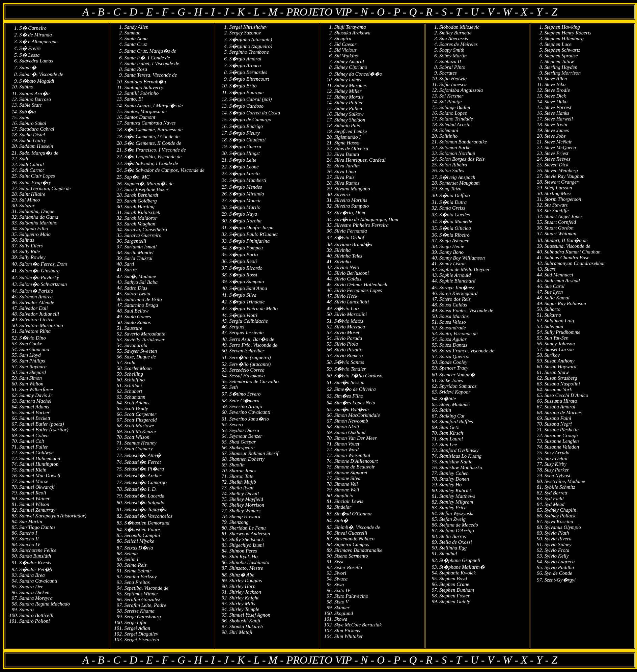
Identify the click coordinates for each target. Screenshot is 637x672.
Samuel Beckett (35, 418)
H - (203, 12)
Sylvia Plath (557, 533)
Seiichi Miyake (139, 541)
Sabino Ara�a (34, 93)
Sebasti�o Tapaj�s (145, 509)
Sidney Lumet (348, 80)
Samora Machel (35, 401)
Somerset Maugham (460, 183)
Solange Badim (455, 107)
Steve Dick (555, 96)
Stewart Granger (561, 182)
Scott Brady (136, 408)
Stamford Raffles (456, 422)
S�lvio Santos (349, 362)
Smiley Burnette (455, 33)
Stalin (445, 410)
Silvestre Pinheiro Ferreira (361, 225)
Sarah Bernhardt (141, 195)
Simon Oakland (350, 432)
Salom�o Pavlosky (39, 277)
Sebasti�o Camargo (145, 482)
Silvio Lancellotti (351, 302)
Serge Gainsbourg (142, 617)
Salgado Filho (34, 229)
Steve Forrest (558, 107)
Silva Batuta (347, 154)
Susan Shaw (556, 372)
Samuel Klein (33, 470)
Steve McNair (558, 142)
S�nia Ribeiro (454, 235)
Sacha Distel (32, 135)
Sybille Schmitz (560, 487)
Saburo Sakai (33, 123)
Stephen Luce (558, 44)
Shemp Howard (245, 516)
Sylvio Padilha (559, 567)
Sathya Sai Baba (141, 282)
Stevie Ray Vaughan (564, 176)
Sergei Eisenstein (142, 640)
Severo (236, 425)
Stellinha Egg (453, 548)
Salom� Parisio (36, 291)
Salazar (27, 206)
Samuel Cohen (34, 435)
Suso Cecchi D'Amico (566, 395)
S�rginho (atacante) (251, 39)
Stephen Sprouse (561, 56)
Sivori (340, 573)
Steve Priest (556, 153)
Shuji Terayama (350, 27)
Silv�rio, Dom (350, 213)
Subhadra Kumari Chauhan (572, 252)
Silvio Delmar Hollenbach (361, 285)
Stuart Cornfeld (560, 222)
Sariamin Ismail (140, 247)
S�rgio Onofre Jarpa (251, 227)
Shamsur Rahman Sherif (254, 453)
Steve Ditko (556, 102)
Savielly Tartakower (144, 340)
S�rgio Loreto (244, 173)
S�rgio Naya (243, 214)
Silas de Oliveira (351, 149)
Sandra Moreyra (36, 598)
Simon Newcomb (351, 421)
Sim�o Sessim (349, 382)
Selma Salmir (138, 571)
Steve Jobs (555, 136)
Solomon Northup (457, 153)
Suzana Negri (558, 424)
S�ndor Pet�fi (36, 569)
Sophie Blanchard (457, 281)
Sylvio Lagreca (559, 562)
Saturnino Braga (141, 305)
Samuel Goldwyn (36, 453)
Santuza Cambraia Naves (150, 123)
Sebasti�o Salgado (144, 503)
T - (463, 12)
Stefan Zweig (452, 519)
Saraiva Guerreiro (143, 235)
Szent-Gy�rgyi (560, 580)
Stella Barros (453, 536)
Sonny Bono (451, 252)
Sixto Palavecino (351, 596)
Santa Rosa (136, 69)
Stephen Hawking (562, 27)
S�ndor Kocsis (35, 563)
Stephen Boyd (453, 579)
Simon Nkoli (347, 427)
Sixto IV (342, 590)
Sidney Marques (350, 85)
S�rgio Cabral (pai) (250, 99)
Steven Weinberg (561, 170)
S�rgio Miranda (246, 194)
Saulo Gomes (138, 317)
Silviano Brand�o (353, 244)
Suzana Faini (558, 418)
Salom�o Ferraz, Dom (43, 264)
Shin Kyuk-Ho (243, 557)
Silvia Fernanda (350, 231)
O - (385, 12)
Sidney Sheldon (350, 120)
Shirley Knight (244, 598)
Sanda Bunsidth (35, 556)
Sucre (550, 269)
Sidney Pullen (348, 108)
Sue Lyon (553, 292)
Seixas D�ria (139, 548)
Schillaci (133, 385)
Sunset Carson (559, 349)
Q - (417, 12)
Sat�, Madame (140, 276)
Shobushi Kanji (245, 621)
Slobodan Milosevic (459, 27)
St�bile (448, 399)
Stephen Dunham (457, 590)
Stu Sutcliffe (556, 211)
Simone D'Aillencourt (356, 461)
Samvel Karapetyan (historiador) (53, 516)
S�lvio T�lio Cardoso (358, 376)
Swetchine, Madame (565, 481)
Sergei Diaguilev (141, 634)
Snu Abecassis (454, 38)
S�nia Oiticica (455, 228)
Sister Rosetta (348, 567)
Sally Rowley (32, 257)
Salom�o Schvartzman (43, 284)
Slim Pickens (347, 630)
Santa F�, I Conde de (147, 58)
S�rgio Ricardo (246, 268)
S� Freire (30, 48)
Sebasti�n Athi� (143, 455)
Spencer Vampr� (457, 375)
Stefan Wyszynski (456, 513)
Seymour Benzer (246, 436)
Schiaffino (134, 380)
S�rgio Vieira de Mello (253, 308)
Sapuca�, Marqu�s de (149, 184)
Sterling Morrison (562, 73)
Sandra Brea (32, 575)
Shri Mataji (241, 632)
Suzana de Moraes (563, 412)
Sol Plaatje (450, 102)
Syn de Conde (558, 573)
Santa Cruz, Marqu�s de (150, 51)
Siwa (339, 585)
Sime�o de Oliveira (355, 389)
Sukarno (553, 315)
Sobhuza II (450, 61)
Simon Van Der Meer (355, 438)
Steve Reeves (557, 159)
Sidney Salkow (349, 114)
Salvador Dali (34, 308)
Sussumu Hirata (560, 401)
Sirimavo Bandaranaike (358, 550)
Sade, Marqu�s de (39, 153)
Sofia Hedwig (453, 79)
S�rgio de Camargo (250, 119)
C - (121, 12)
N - (369, 12)
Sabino (26, 87)
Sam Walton (31, 384)
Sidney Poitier (348, 103)
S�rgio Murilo (245, 207)
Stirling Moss (558, 193)
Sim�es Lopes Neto (355, 403)
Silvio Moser (347, 332)
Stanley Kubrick (455, 490)
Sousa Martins (454, 316)
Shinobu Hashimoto (249, 562)
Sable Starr (31, 105)
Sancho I (28, 533)
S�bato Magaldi (37, 81)
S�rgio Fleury (244, 133)
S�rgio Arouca (245, 65)
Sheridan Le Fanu (247, 528)
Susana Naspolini (562, 384)
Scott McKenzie (140, 431)
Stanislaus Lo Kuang (460, 456)
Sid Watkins (346, 56)
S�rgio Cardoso (246, 106)
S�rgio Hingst (244, 153)
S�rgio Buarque (246, 92)
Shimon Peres (243, 551)
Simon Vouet (347, 444)
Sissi (339, 562)
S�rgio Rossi (243, 275)
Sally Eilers (31, 246)
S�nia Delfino (454, 195)
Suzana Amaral (560, 407)
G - (186, 12)
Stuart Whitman (560, 234)
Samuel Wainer (35, 499)
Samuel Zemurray (37, 510)
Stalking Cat (452, 416)
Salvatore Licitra (36, 320)
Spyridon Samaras (458, 386)
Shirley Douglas (245, 581)
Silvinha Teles (348, 256)
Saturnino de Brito (143, 299)
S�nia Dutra (453, 202)
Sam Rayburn (33, 367)
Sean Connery (139, 449)
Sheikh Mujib (243, 482)
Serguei (237, 327)
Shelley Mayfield (246, 499)
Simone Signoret (351, 473)
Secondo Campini (142, 535)
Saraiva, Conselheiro (146, 230)
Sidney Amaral (349, 61)
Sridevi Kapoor (455, 392)
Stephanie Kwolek (458, 573)
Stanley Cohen (454, 473)
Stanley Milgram (456, 502)
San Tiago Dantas (37, 527)
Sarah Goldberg (141, 201)
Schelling (134, 374)
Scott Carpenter (140, 414)
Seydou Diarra (244, 430)
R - (434, 12)
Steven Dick (556, 165)
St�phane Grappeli (460, 560)
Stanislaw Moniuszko (461, 467)
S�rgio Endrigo (246, 126)
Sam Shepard (33, 372)
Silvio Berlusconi (351, 273)
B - (106, 12)
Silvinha (342, 250)
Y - (544, 12)
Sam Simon (31, 378)
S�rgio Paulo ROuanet (253, 234)
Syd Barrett (556, 493)
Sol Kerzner (451, 96)
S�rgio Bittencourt (249, 79)
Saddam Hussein (36, 146)
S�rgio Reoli (243, 261)
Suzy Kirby (555, 464)
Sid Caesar (345, 44)
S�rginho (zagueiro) (251, 46)
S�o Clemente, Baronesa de (153, 130)
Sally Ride (30, 251)
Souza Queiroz (454, 356)
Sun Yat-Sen (556, 338)
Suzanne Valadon (562, 447)
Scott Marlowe (139, 426)
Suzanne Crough (561, 435)
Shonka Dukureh (246, 626)
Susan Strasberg (561, 378)
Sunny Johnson (559, 344)
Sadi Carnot (32, 170)
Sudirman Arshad (562, 280)
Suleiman (554, 326)
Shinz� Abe (242, 575)
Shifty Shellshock (246, 539)
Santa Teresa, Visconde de (150, 75)
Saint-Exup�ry (35, 183)
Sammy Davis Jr (36, 395)
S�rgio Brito (243, 86)
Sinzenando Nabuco (354, 539)
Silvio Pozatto (348, 350)
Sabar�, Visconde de (41, 74)
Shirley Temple (244, 609)
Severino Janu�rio (249, 419)
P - (401, 12)
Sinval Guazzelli (351, 533)
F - (170, 12)
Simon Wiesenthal (352, 455)
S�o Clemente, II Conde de (153, 143)
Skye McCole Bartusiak (358, 625)
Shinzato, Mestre (246, 568)
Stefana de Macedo (459, 525)
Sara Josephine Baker (146, 189)
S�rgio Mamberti (248, 180)
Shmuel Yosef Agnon (250, 615)
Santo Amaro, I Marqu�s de (153, 106)
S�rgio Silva (243, 295)
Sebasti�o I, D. (141, 489)
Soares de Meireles (459, 44)
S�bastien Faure (142, 530)
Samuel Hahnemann (40, 458)
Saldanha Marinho (38, 223)
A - (90, 12)
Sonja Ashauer (454, 241)
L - (261, 12)
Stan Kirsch (451, 433)
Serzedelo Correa (247, 370)
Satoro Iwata (137, 294)
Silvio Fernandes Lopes (358, 290)
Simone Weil (347, 490)
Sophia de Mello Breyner (465, 269)
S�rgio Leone (244, 167)
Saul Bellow (136, 311)
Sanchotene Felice (38, 550)
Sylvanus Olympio (563, 527)
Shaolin (237, 465)
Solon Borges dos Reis (462, 159)
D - (138, 12)
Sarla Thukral (138, 258)
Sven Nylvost (557, 476)
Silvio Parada (348, 338)
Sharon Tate (241, 476)
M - (278, 12)
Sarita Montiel (139, 252)
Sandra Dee (31, 587)
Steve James (557, 130)
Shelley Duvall (244, 493)
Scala (130, 362)
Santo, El (133, 99)
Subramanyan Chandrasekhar (575, 263)
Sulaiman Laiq (559, 321)
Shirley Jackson (245, 592)
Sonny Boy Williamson (462, 258)
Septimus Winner (141, 594)
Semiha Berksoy (140, 576)
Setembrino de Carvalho (254, 381)
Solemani (449, 130)
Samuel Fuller (34, 447)
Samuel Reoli (33, 493)
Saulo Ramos (137, 322)
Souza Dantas (453, 345)
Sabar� (28, 68)
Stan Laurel (451, 439)
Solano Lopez (453, 113)
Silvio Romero (348, 355)
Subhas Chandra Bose (567, 258)
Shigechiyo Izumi (246, 545)
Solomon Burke (455, 147)
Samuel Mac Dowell (40, 476)
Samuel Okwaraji (37, 487)
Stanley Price (453, 508)
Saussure (133, 328)
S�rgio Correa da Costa (255, 113)
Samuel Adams (34, 407)
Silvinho (342, 262)
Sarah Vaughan (140, 224)
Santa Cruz (135, 44)
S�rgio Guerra (245, 146)
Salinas (27, 240)
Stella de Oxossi (456, 542)
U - (479, 12)
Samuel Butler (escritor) (44, 430)
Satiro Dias (136, 288)
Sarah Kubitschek (142, 212)
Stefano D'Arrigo (457, 531)
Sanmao (132, 33)
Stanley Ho (450, 485)
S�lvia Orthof (349, 238)
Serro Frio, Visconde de (253, 345)
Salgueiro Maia (35, 234)
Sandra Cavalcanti (38, 581)
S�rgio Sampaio (246, 281)
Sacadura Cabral (37, 129)
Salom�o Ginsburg (39, 271)
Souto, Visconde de (458, 333)
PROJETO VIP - (322, 12)
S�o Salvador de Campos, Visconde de (164, 170)
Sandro (26, 610)
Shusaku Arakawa (352, 33)
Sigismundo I (347, 137)
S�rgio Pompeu (246, 248)
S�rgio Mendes (245, 187)
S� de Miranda (36, 35)
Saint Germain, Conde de (45, 188)
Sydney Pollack (560, 516)
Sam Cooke (31, 344)
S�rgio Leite (243, 160)
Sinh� (341, 520)
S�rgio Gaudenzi (247, 140)
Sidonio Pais (347, 126)
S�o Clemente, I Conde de (152, 136)
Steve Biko (555, 84)
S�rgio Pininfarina (249, 241)
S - (449, 12)
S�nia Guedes (454, 215)
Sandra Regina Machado (45, 604)
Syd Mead (554, 504)
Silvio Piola (346, 344)
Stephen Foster (454, 596)
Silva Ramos (347, 183)
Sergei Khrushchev (248, 27)
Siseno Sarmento (351, 556)
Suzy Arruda (557, 453)
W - (512, 12)
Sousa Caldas (453, 305)
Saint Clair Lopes (37, 176)
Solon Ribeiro (453, 165)
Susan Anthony (559, 361)
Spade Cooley (453, 362)
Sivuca (341, 579)
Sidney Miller (348, 91)
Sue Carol (554, 286)
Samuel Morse (34, 481)
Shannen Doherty (247, 459)
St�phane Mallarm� (462, 567)
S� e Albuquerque (38, 42)
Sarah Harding (139, 207)
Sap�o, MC (137, 177)
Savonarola (136, 345)
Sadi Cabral (32, 164)
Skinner (342, 608)
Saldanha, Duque (37, 211)
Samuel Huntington (39, 464)
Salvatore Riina (35, 331)
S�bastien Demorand (147, 523)
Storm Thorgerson (563, 199)
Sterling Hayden (561, 67)
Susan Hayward (560, 367)
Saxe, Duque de (140, 357)
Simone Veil (346, 484)
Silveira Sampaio (351, 206)
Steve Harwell (559, 119)
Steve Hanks (557, 113)
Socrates (448, 73)
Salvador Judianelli (39, 314)
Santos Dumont (140, 117)
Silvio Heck (346, 296)
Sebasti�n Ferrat (143, 462)
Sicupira (343, 38)
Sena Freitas (137, 582)
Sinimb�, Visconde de (357, 527)
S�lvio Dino (33, 338)
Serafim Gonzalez (142, 599)
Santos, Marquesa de (145, 111)
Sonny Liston (452, 264)
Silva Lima (345, 171)
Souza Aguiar (453, 339)
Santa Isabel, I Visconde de (152, 63)
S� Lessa (29, 55)
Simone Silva (347, 478)
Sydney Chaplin (560, 510)
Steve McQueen (560, 147)
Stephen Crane (454, 584)
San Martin (31, 521)
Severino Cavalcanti (250, 412)
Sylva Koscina (559, 521)
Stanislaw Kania (456, 462)
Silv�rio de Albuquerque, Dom (366, 219)
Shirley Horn (242, 586)
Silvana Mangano (352, 189)
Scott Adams (137, 403)
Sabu (24, 117)
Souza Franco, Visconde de (467, 351)
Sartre (130, 270)
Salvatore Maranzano (41, 325)
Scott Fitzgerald (140, 420)
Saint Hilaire (32, 194)
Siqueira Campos (352, 544)
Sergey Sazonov (245, 33)
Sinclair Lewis (349, 501)
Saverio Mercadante (145, 334)
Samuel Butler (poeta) (41, 424)
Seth (233, 387)
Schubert (133, 391)
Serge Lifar (135, 622)
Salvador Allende (37, 302)
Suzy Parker (557, 470)
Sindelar (343, 507)
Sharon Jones (243, 471)
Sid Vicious (345, 50)
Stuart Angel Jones (563, 216)
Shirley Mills (242, 603)
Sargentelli (135, 241)
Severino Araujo (246, 406)
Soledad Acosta (455, 125)
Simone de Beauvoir (354, 467)
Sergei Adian (137, 628)
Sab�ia (27, 112)
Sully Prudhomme (562, 332)
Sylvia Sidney (558, 544)
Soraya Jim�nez (457, 288)
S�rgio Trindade (247, 302)
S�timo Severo (245, 394)
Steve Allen (556, 79)
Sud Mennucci (559, 275)
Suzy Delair (556, 458)
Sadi (24, 159)
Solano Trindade (456, 119)
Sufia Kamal (557, 298)
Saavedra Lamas (36, 61)
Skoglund (343, 613)
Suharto (552, 309)
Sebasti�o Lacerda (144, 496)
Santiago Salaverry (144, 87)
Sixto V (341, 602)
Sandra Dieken (34, 592)
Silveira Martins (351, 200)
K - (246, 12)
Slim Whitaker (348, 636)
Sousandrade (452, 328)
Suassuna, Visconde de (567, 246)
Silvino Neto (347, 267)
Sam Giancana (34, 349)
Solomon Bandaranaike (463, 142)
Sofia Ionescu (453, 84)
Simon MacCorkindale (357, 415)
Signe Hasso (347, 143)
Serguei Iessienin (246, 332)
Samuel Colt (32, 441)
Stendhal (448, 554)
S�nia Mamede (456, 221)
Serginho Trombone (249, 52)
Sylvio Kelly (556, 556)
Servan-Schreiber (247, 351)
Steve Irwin (556, 125)
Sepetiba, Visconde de (146, 588)
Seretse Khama (139, 611)
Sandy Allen (136, 27)
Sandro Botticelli (36, 615)
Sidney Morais (349, 97)
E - (154, 12)
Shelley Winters (245, 511)
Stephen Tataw (559, 61)
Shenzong (239, 522)
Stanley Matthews (457, 496)
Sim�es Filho (349, 396)
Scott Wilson (137, 437)
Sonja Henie (452, 246)
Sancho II (29, 539)
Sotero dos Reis (455, 299)
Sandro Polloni (35, 621)
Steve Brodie (557, 90)
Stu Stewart (556, 205)
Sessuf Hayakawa (247, 376)
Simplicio (344, 495)
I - (217, 12)
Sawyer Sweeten (141, 351)
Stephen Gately (455, 601)
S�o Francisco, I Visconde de (155, 150)
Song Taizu (450, 189)
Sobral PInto (452, 67)
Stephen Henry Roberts (568, 33)
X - (529, 12)
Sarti (129, 264)
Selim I (131, 559)
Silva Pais (344, 177)
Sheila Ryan (241, 488)
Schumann (135, 397)
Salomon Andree (36, 297)
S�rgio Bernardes (248, 72)
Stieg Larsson (558, 188)
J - (231, 12)
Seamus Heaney (140, 443)
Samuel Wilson (34, 504)
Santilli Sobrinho (141, 93)
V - (495, 12)
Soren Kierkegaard (458, 293)
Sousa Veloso (453, 322)
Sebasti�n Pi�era (144, 469)
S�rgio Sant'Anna (248, 288)
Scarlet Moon (138, 368)
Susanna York (558, 389)
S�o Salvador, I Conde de (151, 163)
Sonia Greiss (452, 208)
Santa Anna (136, 38)
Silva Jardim (347, 166)
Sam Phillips (32, 361)
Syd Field (554, 499)
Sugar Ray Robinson (565, 303)
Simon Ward (346, 450)
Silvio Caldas (348, 279)
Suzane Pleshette (561, 430)
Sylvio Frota (557, 550)
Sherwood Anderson (250, 534)
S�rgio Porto (243, 254)
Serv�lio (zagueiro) (250, 357)
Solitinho (448, 136)
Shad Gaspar (242, 442)
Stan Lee (448, 445)
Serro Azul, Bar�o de (252, 339)
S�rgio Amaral (245, 59)
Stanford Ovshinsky (459, 450)
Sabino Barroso (35, 99)
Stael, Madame (454, 404)
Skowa (341, 619)
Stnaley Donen (454, 479)
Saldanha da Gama (39, 217)
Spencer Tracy (454, 368)
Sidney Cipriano (351, 67)
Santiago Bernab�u (145, 82)
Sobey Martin (453, 56)
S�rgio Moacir (245, 200)
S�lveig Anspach (457, 177)
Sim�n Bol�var (352, 409)
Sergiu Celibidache (248, 321)
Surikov (552, 355)
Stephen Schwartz (562, 50)
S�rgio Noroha (245, 221)
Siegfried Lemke (350, 131)
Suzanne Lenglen (561, 441)
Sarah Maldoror (141, 218)
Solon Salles (452, 170)
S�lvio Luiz (347, 308)
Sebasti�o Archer (143, 476)
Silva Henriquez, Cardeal (360, 160)
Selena (131, 554)
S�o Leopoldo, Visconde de (153, 157)
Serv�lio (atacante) (250, 364)
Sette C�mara (244, 401)
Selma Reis (135, 565)
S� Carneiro (33, 28)
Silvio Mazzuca (349, 327)
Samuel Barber (34, 412)
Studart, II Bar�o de (566, 240)
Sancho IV (30, 544)
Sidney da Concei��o (358, 74)
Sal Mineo (30, 200)
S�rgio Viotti (243, 315)
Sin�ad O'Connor (353, 514)
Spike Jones (451, 380)
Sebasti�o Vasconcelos (148, 516)
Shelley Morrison (247, 505)
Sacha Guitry (33, 140)
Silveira (342, 194)
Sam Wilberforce (36, 389)
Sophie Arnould (455, 275)
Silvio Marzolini (350, 314)
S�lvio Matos (349, 321)
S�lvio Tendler (350, 369)
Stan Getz (449, 427)
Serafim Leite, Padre (145, 605)
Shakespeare (242, 448)
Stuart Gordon (559, 228)
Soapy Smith (452, 50)
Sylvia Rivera (558, 539)
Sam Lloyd (30, 355)
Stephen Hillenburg (564, 38)
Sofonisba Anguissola (461, 90)
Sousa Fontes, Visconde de (466, 311)
